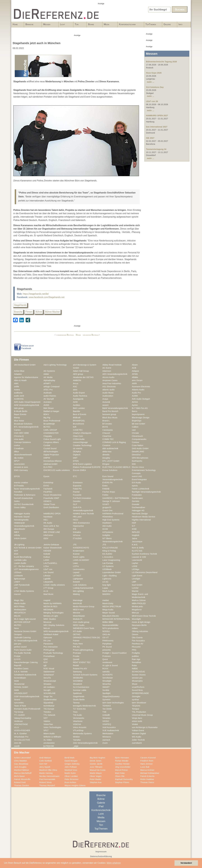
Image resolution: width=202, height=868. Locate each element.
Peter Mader (95, 779)
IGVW (105, 529)
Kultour (47, 557)
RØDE (135, 669)
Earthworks (137, 461)
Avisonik (106, 402)
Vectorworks (79, 718)
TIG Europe (49, 709)
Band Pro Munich (110, 411)
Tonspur (136, 709)
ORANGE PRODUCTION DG (86, 638)
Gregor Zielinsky (72, 764)
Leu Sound (48, 572)
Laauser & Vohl (139, 557)
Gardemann (137, 498)
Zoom (105, 743)
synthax (135, 700)
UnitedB (106, 715)
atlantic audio (109, 390)
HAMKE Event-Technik (83, 514)
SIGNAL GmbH (21, 687)
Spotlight (106, 693)
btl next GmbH (138, 424)
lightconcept (20, 579)
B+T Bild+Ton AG (140, 408)
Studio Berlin (79, 700)
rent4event (107, 662)
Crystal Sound (50, 448)
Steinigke (136, 696)
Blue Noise (19, 421)
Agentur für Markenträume (26, 377)
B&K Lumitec (79, 408)
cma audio (19, 439)
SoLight (47, 690)
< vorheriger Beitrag (64, 335)
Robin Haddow (147, 779)
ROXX (105, 669)
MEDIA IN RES (50, 607)
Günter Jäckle (96, 764)
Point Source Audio (23, 650)
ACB (134, 368)
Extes (105, 486)
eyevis (135, 486)
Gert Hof (43, 764)
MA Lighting (78, 591)
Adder (46, 374)
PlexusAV (136, 647)
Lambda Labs (20, 560)
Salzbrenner (49, 672)
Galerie (167, 24)
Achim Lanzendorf (22, 758)
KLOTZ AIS (137, 551)
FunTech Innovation (82, 498)
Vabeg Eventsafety (23, 718)
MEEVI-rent (78, 610)
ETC (75, 476)
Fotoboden (137, 495)
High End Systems (111, 520)
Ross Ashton (70, 782)
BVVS (105, 427)
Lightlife (47, 579)
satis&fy (106, 672)
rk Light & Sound (110, 665)
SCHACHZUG (138, 672)
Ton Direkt (107, 709)
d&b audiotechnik (110, 448)
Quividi (76, 659)
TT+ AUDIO (19, 715)
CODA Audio (79, 439)
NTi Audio (77, 631)
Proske (76, 656)
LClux (46, 566)
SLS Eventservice (81, 687)
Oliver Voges (96, 776)
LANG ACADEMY (81, 560)
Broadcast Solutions (23, 424)
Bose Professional (52, 421)
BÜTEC (47, 427)
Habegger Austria (22, 514)
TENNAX (107, 706)
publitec (135, 656)
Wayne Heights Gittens (75, 785)
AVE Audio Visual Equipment (27, 402)
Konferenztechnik (130, 25)
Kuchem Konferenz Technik (144, 554)
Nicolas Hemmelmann (49, 776)
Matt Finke (120, 773)
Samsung (77, 672)
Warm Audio (49, 734)
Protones (107, 656)
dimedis (106, 455)
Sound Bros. (138, 690)
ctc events (78, 448)
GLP (75, 504)
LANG (46, 560)
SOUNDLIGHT (21, 693)
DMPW (47, 458)
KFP (16, 551)
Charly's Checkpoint (82, 433)
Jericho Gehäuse (51, 545)
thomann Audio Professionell (27, 709)
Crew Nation (138, 445)
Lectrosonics (79, 569)
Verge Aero (137, 718)
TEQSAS (136, 706)
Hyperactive (78, 526)
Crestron (106, 445)
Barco (135, 411)
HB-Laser (77, 517)
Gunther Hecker (122, 764)
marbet (106, 600)
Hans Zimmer (146, 764)
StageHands (20, 305)
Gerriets (136, 501)
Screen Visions (139, 675)
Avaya (105, 399)
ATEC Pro (48, 390)
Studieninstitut (50, 700)
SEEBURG (78, 678)
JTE (75, 545)
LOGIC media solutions (54, 585)
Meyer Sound (109, 613)
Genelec (77, 501)
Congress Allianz (51, 442)
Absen (135, 365)
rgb (45, 665)
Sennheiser (108, 678)
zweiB (17, 746)
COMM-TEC (108, 439)
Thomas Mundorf (47, 785)
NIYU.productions (110, 628)
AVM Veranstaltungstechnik (27, 405)
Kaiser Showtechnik (53, 548)
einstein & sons (21, 467)
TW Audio (77, 715)
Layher (135, 563)
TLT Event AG (79, 709)
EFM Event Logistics (82, 464)
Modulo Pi (78, 619)
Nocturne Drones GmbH (25, 631)
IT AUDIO (77, 538)
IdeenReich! (20, 529)
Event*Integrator (139, 479)
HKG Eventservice (81, 523)
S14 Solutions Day (155, 87)
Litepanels (48, 582)
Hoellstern (107, 523)
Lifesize (47, 576)
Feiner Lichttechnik (141, 489)
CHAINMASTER (51, 433)
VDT (46, 718)
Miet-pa (135, 613)
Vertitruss (18, 721)
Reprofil (18, 665)
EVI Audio (136, 483)
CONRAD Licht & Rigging (114, 442)
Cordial (47, 445)
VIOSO (106, 721)
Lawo (75, 563)
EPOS (17, 476)
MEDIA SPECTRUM (112, 607)
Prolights (136, 653)
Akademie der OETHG (83, 377)
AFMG (135, 374)
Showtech (78, 684)
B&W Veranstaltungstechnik (115, 408)
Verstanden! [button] (186, 863)
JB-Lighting (19, 545)
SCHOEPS (107, 675)
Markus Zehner (139, 600)
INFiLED (136, 532)
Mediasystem (20, 610)
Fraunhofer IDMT (51, 498)
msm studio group (81, 622)
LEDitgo (136, 569)
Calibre (135, 427)
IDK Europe (49, 529)
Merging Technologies (54, 613)
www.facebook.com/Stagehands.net (46, 297)
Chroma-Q (19, 436)
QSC (46, 659)
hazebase (48, 517)
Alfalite (135, 377)
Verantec (106, 718)
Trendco (47, 712)
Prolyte (17, 656)
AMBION (77, 380)
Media (109, 25)
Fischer (76, 492)
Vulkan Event (138, 730)
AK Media (48, 377)
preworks (107, 650)
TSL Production (139, 712)
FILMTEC (48, 492)
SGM (16, 681)
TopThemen (151, 24)
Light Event (137, 576)
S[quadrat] (48, 703)
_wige (76, 746)
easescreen (19, 464)
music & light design (141, 622)
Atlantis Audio (138, 390)
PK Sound (107, 647)
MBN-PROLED (139, 603)
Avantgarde (78, 399)
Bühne (94, 25)
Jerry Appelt (45, 767)
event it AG (137, 476)
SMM (16, 690)
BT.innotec (107, 424)
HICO (76, 520)
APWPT (47, 383)
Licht (65, 25)
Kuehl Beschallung (23, 557)
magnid (47, 600)
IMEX (17, 532)
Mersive (77, 613)
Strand (17, 700)
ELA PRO (48, 467)
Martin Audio (20, 603)
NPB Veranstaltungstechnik (56, 631)
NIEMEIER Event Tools (84, 628)
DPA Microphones (140, 458)
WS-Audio (136, 737)
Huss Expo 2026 (154, 73)
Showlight (107, 681)
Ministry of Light (51, 616)
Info (183, 25)
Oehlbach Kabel (51, 634)
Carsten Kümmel (148, 758)
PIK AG (76, 647)
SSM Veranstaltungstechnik (27, 696)
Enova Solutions (110, 470)
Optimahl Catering (22, 638)
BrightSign (137, 421)
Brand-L (106, 421)
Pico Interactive (51, 647)
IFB (75, 529)
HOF (134, 523)
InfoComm (48, 535)
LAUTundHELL (50, 563)
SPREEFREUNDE (140, 693)
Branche (32, 25)
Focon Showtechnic (52, 495)
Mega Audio (108, 610)
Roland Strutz (46, 782)
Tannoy (76, 703)
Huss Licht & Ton (51, 526)
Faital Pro (77, 489)
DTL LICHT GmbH (111, 461)
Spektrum (77, 693)
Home (15, 24)
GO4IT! (106, 504)
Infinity (17, 535)
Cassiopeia (108, 430)
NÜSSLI (106, 631)
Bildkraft (77, 418)
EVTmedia (19, 486)
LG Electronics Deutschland (145, 572)
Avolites (77, 405)
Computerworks (139, 439)
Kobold (47, 554)
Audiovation (108, 396)
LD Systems (108, 566)
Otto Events (137, 638)
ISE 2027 (150, 138)
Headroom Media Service (144, 517)
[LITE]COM (49, 746)
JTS (104, 545)
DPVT (17, 461)
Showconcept (50, 681)
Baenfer (77, 411)
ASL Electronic (109, 387)
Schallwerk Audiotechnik (25, 675)
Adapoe (135, 371)
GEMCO (47, 501)
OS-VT (106, 638)
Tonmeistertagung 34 (156, 149)
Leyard (76, 572)
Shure (135, 684)
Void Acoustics (109, 727)
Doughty (106, 458)
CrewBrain (19, 448)
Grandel (136, 504)
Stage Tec (48, 696)
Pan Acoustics (138, 641)
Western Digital (139, 734)
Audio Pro (136, 393)
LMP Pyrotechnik (22, 585)
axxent (105, 405)
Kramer (76, 554)
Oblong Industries (140, 631)
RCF (46, 662)
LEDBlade (107, 569)
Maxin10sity (108, 603)
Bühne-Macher (53, 312)
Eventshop (48, 483)
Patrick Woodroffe (22, 779)
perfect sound (20, 647)
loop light (107, 585)
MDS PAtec (19, 607)
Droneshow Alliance (53, 461)
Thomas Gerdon (21, 785)
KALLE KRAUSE (110, 548)
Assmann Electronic (141, 387)
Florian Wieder (122, 761)
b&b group (19, 408)
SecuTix (47, 678)
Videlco (47, 721)
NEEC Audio (79, 625)
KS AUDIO (107, 554)
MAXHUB (77, 603)
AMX (16, 383)
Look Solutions (80, 585)
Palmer (76, 641)
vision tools (137, 721)
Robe (134, 665)
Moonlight (136, 619)
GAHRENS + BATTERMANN (116, 498)
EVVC (46, 486)
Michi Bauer (19, 776)
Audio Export (79, 393)
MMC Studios (50, 619)
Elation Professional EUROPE (87, 467)
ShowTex (107, 684)
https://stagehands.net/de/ (36, 294)
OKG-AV (106, 634)
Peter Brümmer (72, 779)
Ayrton (135, 405)
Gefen (17, 501)
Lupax (105, 588)
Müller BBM (108, 622)
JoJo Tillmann (96, 767)
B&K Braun (49, 408)
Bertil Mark (69, 758)
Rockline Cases (21, 669)
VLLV (16, 727)
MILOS (17, 616)
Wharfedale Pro (21, 737)
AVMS (46, 405)
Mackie (135, 591)
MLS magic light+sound (25, 619)
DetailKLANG (138, 452)
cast (134, 430)
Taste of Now (20, 706)
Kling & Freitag (109, 551)
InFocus (77, 535)
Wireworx (107, 737)
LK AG (105, 582)
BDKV (46, 414)
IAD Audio (107, 526)
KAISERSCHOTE (81, 548)
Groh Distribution (51, 507)
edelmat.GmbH (50, 464)
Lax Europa (108, 563)
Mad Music (48, 594)
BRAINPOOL (79, 421)
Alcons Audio (108, 377)
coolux (17, 445)
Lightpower (78, 579)
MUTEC (18, 625)
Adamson (107, 371)
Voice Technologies (52, 727)
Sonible (106, 690)
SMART (106, 687)
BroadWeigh (49, 424)
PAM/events (108, 641)
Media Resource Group (84, 607)
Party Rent (78, 644)
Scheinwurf (49, 675)
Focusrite (77, 495)
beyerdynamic (138, 414)
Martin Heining (46, 773)
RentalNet (136, 662)
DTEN (76, 461)
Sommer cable (80, 690)
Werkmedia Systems (82, 734)
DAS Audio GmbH (140, 448)
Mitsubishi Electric (111, 616)
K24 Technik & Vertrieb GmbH (28, 548)
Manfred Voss (71, 770)
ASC (75, 387)
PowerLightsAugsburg (83, 650)
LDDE (135, 566)
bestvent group (109, 414)
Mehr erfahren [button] (114, 863)
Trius (75, 712)
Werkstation (108, 734)
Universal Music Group (142, 715)
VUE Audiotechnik (111, 730)
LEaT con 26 (152, 101)
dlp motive (19, 458)
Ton (79, 25)
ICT (134, 526)
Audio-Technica (80, 396)
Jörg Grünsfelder (123, 767)
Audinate (48, 393)
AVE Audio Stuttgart (141, 399)
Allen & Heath (20, 380)
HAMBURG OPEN (52, 514)
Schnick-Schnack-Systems (85, 675)
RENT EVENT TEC (82, 662)
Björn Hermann (122, 758)
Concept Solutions (22, 442)
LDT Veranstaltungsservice (26, 569)
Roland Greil (20, 782)
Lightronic (107, 579)
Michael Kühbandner (150, 773)
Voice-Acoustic (80, 727)
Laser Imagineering (111, 560)
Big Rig (47, 418)
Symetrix (106, 700)
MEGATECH (20, 613)
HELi (46, 520)
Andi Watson (45, 758)
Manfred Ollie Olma (48, 770)
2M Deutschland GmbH (25, 365)
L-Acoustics (108, 557)
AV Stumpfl (49, 399)
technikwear (49, 706)
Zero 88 (18, 743)
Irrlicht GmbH (20, 538)
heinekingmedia (21, 520)
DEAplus (77, 452)
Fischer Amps (109, 492)
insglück (136, 535)
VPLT (46, 730)
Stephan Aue (96, 782)
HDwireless (108, 517)
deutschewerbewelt (23, 455)
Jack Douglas (20, 767)
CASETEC (78, 430)
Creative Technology (82, 445)
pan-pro (18, 644)
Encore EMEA (79, 470)
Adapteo (18, 374)
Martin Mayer (96, 773)
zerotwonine (49, 743)
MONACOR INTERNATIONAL (116, 619)
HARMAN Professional (113, 514)
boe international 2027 (157, 127)
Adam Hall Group (81, 371)
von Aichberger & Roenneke (145, 727)
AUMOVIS (19, 399)
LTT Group (48, 588)
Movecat (47, 622)
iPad (101, 806)
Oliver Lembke (71, 776)
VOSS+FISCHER (22, 730)
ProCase (77, 653)
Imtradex (77, 532)
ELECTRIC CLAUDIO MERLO (116, 467)
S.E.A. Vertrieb (21, 672)
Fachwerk (48, 489)
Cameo (17, 430)
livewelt (76, 582)
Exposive (77, 486)
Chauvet (106, 433)
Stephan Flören (122, 782)
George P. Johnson (111, 501)
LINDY (17, 582)
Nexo (16, 628)
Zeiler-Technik (138, 740)
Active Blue (19, 371)
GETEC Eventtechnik (24, 504)
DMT (75, 458)
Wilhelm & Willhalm (52, 737)
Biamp (17, 418)
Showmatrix (137, 681)
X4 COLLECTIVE (22, 740)
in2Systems (108, 532)
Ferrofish (18, 492)
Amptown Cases (110, 380)
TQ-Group (19, 712)
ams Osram (137, 380)
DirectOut (136, 455)
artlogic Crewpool (51, 387)
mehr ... (150, 82)
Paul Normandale (47, 779)
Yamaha (77, 740)
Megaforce (137, 610)
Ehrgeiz (106, 464)
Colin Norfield (45, 761)
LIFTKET (77, 576)
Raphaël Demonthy (124, 779)
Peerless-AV (138, 644)
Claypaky (48, 436)
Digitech (77, 455)
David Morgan (71, 761)
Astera (17, 390)
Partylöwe (107, 644)
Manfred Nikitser (22, 770)
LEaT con (48, 569)
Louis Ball (145, 767)
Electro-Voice (138, 467)
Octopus (18, 634)
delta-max (107, 452)
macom (17, 594)
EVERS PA (108, 483)
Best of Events (80, 414)
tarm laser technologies (113, 703)
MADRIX (106, 594)
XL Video (48, 740)
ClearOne (107, 436)
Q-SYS (17, 659)
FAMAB (106, 489)
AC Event (107, 368)
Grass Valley (20, 507)
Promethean (49, 656)
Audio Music (108, 393)
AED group (78, 374)
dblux (16, 452)
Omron (135, 634)
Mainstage (78, 600)
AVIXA (135, 402)
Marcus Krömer (147, 770)
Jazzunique (137, 542)
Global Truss (49, 504)
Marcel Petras (121, 770)
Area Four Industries (112, 383)
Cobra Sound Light (52, 439)
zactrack (106, 740)
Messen (49, 25)
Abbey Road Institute (112, 365)
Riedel (76, 665)
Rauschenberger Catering (26, 662)
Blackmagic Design (141, 418)
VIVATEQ (107, 724)
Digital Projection (51, 455)
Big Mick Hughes (97, 758)
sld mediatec (49, 687)
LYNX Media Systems (24, 591)
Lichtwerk (18, 576)
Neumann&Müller (110, 625)
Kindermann (78, 551)
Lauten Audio (20, 563)
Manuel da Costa (98, 770)
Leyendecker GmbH (112, 572)
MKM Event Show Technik (144, 616)
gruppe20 (107, 507)
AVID (75, 402)
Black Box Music (110, 418)
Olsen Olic (120, 776)
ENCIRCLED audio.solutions (57, 470)
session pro (137, 678)
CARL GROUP (50, 430)
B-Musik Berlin (21, 411)
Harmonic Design (140, 514)
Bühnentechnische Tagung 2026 (161, 62)
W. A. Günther (20, 734)
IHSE (134, 529)
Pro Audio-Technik (22, 653)
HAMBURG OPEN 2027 (157, 116)
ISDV (46, 538)
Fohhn (105, 495)
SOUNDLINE (50, 693)
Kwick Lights (79, 557)
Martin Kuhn (70, 773)
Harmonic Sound (22, 517)
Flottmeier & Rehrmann (25, 495)
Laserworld (137, 560)
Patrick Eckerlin (147, 776)
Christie (135, 433)
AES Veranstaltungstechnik (115, 374)
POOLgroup (49, 650)
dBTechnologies (51, 452)
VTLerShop (78, 730)
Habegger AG (138, 510)
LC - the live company (24, 566)
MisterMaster (79, 616)
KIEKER (47, 551)
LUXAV (135, 588)
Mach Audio (108, 591)
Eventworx (78, 483)
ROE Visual (49, 669)
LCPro (76, 566)
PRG (134, 650)
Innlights (106, 535)
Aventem (48, 402)
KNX (16, 554)
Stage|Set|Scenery (111, 696)
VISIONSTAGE (21, 724)
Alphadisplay (49, 380)
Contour (136, 442)
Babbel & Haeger (51, 411)
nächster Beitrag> (91, 335)
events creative (21, 483)
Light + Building (109, 576)
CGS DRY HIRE (21, 433)
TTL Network (49, 715)
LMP (134, 582)
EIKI (134, 464)
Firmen (29, 312)
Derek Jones (96, 761)
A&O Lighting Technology (55, 365)
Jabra (134, 538)
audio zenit (19, 396)
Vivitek (135, 724)
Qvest (105, 659)
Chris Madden (20, 761)
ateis (75, 390)
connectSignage (80, 442)
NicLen (47, 628)
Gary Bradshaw (21, 764)
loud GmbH (137, 585)
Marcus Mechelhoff (23, 773)
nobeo (135, 628)
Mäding (76, 594)
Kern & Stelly (138, 548)
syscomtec (19, 703)
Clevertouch (137, 436)
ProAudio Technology (53, 653)
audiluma (18, 393)
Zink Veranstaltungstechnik (85, 743)
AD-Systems (49, 371)
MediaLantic (137, 607)
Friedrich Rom (147, 761)
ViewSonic (78, 721)
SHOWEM (78, 681)
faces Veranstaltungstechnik (27, 489)
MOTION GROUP (22, 622)
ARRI (134, 383)
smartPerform (138, 687)
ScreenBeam (20, 678)
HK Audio (48, 523)
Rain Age (136, 659)
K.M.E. (135, 545)
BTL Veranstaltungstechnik (26, 427)
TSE (104, 712)
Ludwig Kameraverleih (83, 588)
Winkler (76, 737)
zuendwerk (137, 743)
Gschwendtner (139, 507)
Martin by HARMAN (52, 603)
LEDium (18, 572)
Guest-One (107, 510)
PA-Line (47, 641)
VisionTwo (48, 724)
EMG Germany (21, 470)
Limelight (136, 579)
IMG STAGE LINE (52, 532)
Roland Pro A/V (80, 669)
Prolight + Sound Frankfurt (114, 653)
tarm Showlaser (139, 703)
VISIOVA (77, 724)
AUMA (135, 396)
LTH (16, 588)
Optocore (48, 638)
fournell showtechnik (23, 498)
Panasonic (48, 644)
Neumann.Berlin (139, 625)
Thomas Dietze (147, 782)
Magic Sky (19, 600)
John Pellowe (71, 767)
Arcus (76, 383)
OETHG (77, 634)
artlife (17, 387)
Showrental (19, 684)
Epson (46, 476)
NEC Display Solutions (54, 625)
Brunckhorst (78, 424)
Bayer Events (20, 414)
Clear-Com (78, 436)
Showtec (47, 684)
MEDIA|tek (48, 610)
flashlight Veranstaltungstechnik (146, 492)
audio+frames (50, 396)
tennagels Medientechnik (84, 706)
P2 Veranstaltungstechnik (26, 641)
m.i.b (46, 591)
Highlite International (141, 520)
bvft (75, 427)
